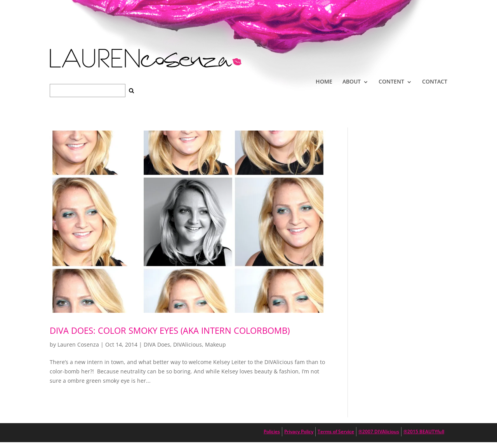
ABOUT (352, 81)
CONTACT (435, 81)
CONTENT (391, 81)
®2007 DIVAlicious (379, 431)
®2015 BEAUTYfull (424, 431)
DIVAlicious (188, 344)
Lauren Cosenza (78, 344)
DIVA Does (157, 344)
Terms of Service (336, 431)
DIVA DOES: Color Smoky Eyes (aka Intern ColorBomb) (170, 330)
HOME (324, 81)
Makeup (215, 344)
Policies (272, 431)
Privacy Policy (299, 431)
